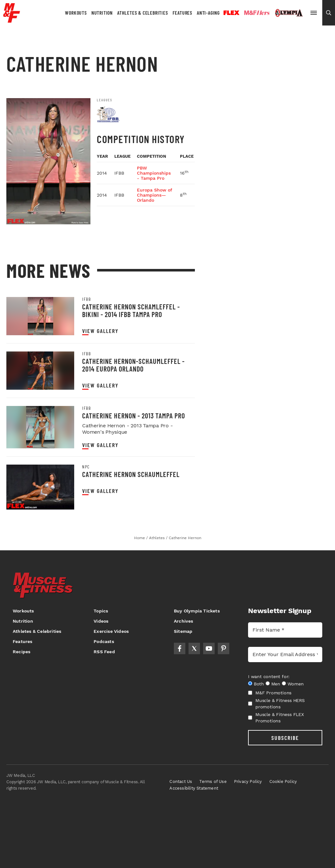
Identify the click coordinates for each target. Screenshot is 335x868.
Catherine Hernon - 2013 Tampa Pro (134, 416)
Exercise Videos (111, 631)
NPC (86, 467)
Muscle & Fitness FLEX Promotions (276, 718)
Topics (101, 611)
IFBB (86, 299)
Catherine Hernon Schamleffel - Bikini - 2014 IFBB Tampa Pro (131, 310)
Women (296, 684)
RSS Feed (104, 652)
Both (259, 684)
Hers (257, 13)
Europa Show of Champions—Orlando (155, 195)
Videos (101, 621)
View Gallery (100, 331)
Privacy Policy (248, 781)
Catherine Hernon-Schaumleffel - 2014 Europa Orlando (133, 365)
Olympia (289, 13)
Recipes (21, 652)
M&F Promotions (270, 693)
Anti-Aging (208, 13)
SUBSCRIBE (285, 738)
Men (276, 684)
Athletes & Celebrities (143, 13)
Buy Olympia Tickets (197, 611)
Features (182, 13)
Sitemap (183, 631)
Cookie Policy (283, 781)
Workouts (76, 13)
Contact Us (181, 781)
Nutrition (102, 13)
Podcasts (104, 641)
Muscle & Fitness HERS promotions (276, 704)
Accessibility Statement (194, 788)
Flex (232, 13)
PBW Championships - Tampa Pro (154, 173)
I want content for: (269, 676)
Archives (184, 621)
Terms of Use (213, 781)
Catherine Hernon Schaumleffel (131, 474)
